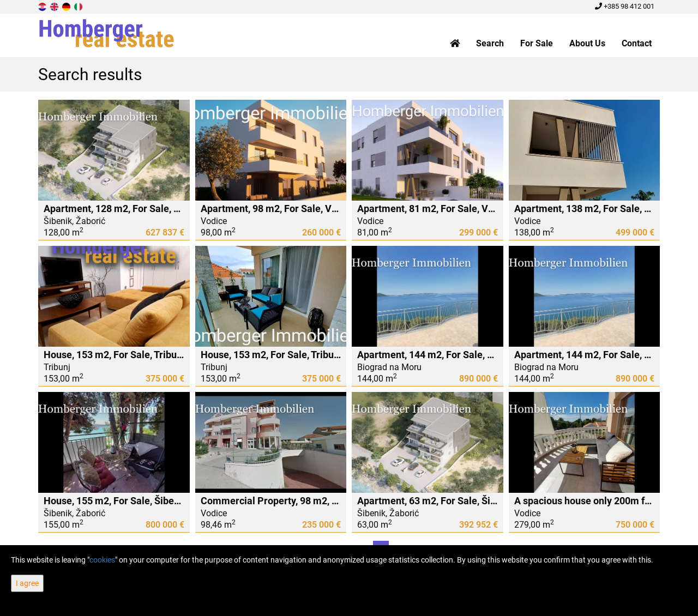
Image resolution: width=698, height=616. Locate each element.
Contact (637, 43)
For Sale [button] (537, 43)
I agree (27, 583)
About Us (587, 43)
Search (490, 43)
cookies (102, 560)
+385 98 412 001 (625, 6)
